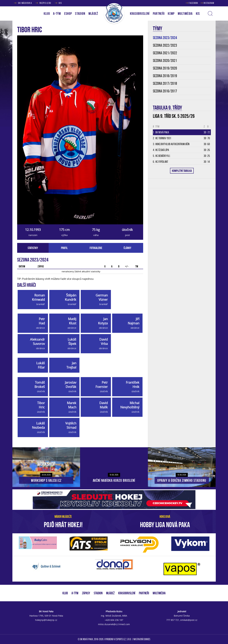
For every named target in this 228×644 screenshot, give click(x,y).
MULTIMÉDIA (159, 593)
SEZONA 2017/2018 (165, 83)
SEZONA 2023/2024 (165, 38)
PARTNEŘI (159, 13)
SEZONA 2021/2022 (165, 53)
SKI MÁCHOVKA (25, 3)
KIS (60, 3)
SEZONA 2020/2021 (165, 61)
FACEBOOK (193, 3)
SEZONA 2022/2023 (165, 45)
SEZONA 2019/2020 (165, 68)
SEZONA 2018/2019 (165, 76)
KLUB (65, 593)
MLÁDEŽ (110, 593)
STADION (98, 593)
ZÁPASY (86, 593)
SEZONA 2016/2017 (165, 91)
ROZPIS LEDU (45, 3)
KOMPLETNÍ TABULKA (182, 171)
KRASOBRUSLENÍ (140, 13)
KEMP (171, 13)
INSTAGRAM (209, 3)
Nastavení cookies (142, 639)
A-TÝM (75, 593)
